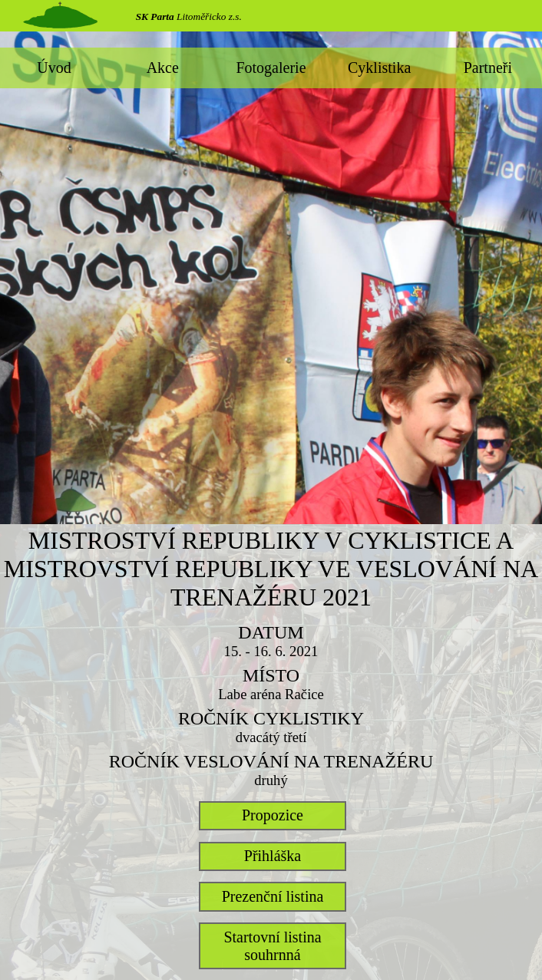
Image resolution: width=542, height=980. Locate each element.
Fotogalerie (271, 68)
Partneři (488, 68)
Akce (163, 68)
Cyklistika (379, 68)
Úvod (54, 68)
